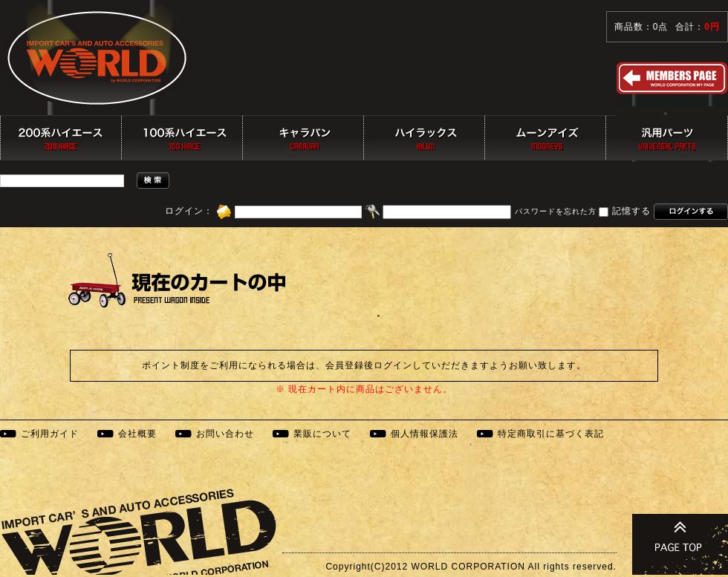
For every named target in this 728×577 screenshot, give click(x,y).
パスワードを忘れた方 (556, 212)
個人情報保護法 (425, 434)
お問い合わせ (225, 434)
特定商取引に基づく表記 (551, 434)
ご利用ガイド (50, 434)
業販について (322, 434)
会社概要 (137, 434)
